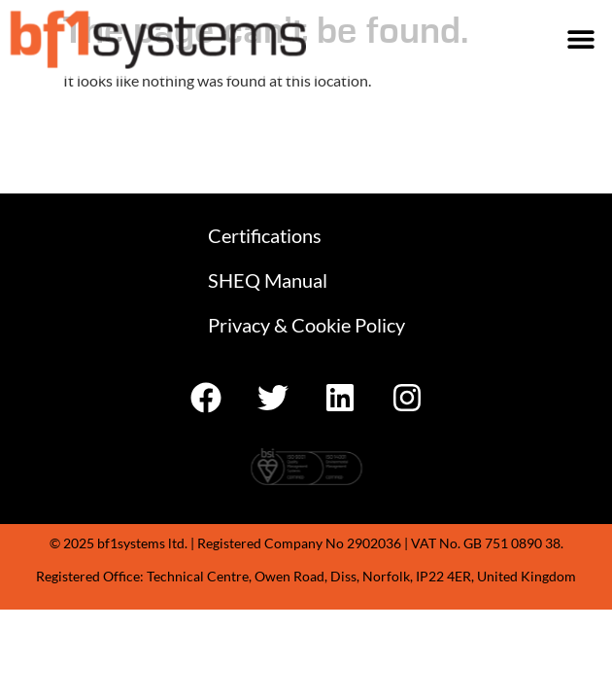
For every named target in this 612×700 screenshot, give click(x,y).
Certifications (265, 235)
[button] (580, 39)
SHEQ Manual (268, 280)
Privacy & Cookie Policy (306, 325)
